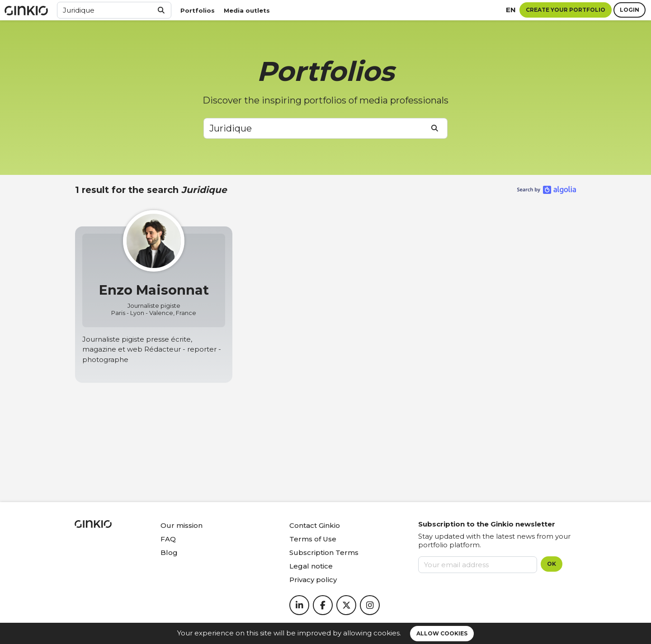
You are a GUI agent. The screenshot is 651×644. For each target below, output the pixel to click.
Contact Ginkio (315, 525)
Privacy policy (313, 580)
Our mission (182, 525)
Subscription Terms (324, 552)
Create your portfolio (566, 10)
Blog (169, 552)
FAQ (168, 539)
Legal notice (311, 566)
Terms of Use (313, 539)
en (511, 10)
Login (630, 10)
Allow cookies (442, 633)
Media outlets (247, 10)
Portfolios (198, 10)
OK (552, 564)
